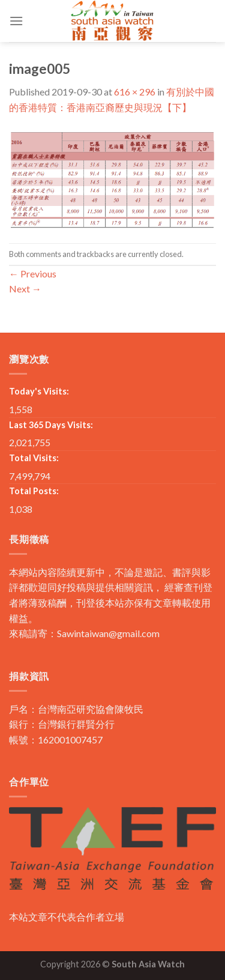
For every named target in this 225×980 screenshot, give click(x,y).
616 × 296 (135, 92)
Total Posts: (34, 491)
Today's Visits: (39, 391)
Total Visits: (34, 458)
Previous (33, 274)
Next (25, 289)
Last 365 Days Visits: (51, 425)
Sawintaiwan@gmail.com (108, 633)
